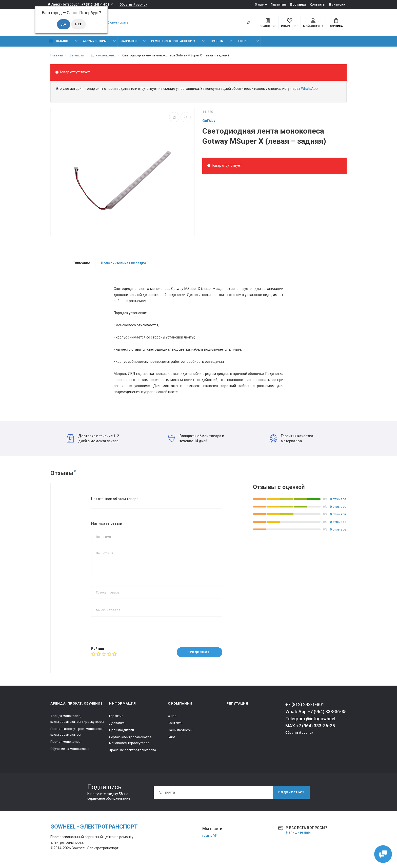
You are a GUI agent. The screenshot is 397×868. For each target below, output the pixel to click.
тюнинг (244, 41)
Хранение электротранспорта (133, 750)
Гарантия (278, 4)
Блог (172, 737)
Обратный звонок (133, 4)
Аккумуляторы (95, 41)
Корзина (336, 23)
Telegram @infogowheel (310, 719)
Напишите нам (298, 832)
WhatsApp (309, 89)
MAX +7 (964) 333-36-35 (310, 726)
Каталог (59, 41)
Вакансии (337, 4)
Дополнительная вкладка (123, 263)
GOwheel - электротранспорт (94, 827)
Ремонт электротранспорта (173, 41)
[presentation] (130, 631)
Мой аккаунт (313, 23)
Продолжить (200, 652)
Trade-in (217, 41)
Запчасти (129, 41)
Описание (82, 263)
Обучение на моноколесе (70, 749)
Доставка (298, 4)
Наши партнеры (180, 730)
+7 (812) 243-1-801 (95, 4)
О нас (259, 4)
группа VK (210, 835)
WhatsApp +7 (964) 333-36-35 (316, 712)
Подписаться (291, 792)
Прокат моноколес (65, 742)
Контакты (317, 4)
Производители (122, 730)
